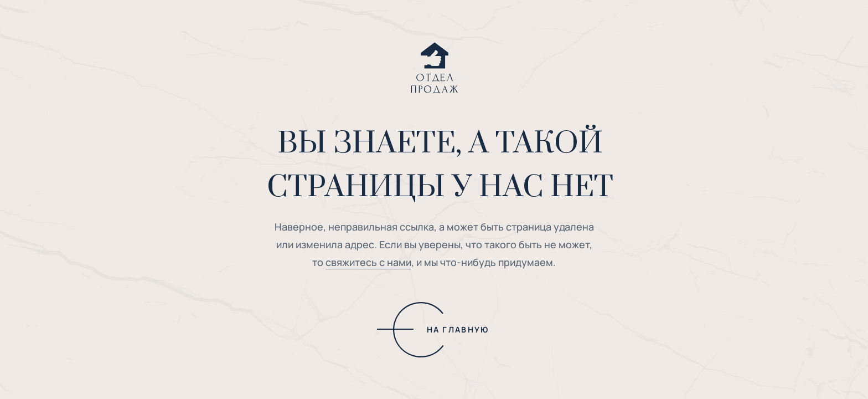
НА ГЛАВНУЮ (458, 329)
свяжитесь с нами (368, 262)
